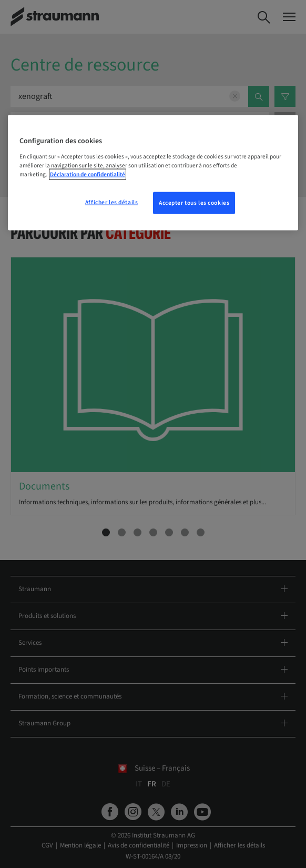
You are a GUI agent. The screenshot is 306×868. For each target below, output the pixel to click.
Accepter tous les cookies (194, 203)
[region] (153, 173)
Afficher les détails (111, 202)
